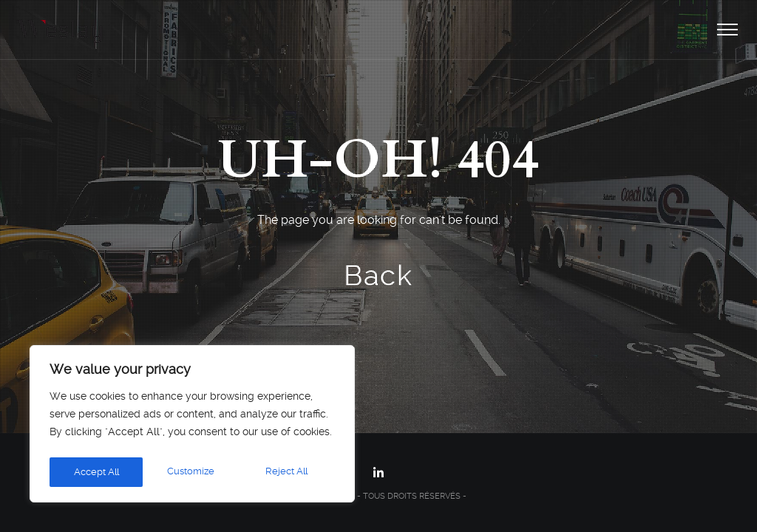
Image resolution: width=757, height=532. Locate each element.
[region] (192, 426)
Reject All (192, 472)
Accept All (288, 472)
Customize (96, 472)
